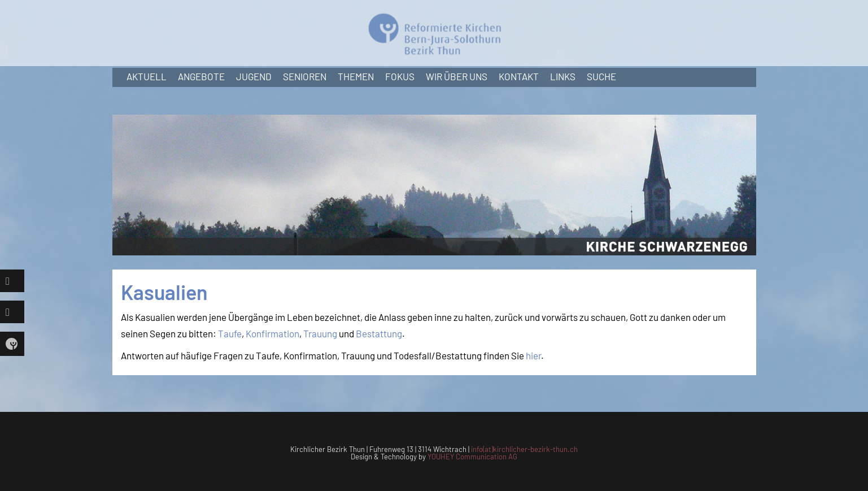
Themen (356, 76)
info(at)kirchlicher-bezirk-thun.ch (524, 449)
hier (533, 355)
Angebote (201, 76)
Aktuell (147, 76)
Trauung (320, 333)
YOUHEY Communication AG (472, 457)
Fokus (400, 76)
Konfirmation (272, 333)
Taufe (230, 333)
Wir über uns (457, 76)
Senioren (305, 76)
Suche (601, 76)
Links (563, 76)
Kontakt (519, 76)
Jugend (254, 76)
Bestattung (379, 333)
